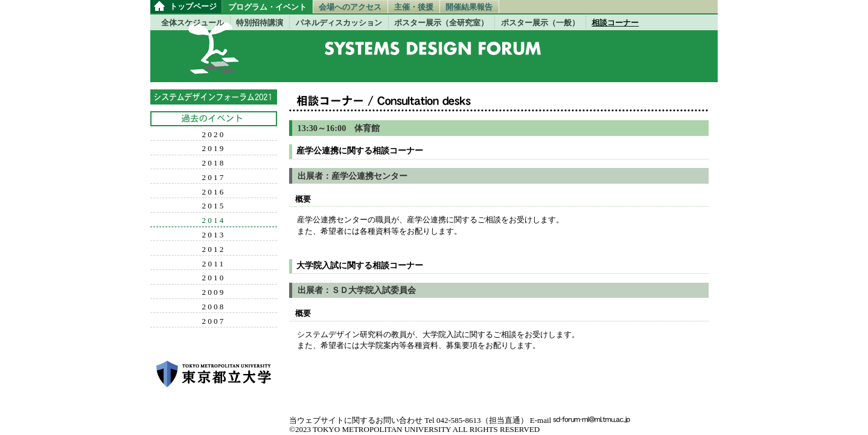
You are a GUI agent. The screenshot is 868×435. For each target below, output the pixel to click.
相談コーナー (615, 23)
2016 (214, 192)
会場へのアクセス (350, 7)
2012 (214, 250)
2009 (214, 292)
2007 (214, 321)
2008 (214, 307)
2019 (214, 149)
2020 (214, 135)
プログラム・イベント (267, 7)
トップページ (193, 6)
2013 (214, 235)
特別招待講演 (260, 23)
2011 (214, 264)
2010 (214, 278)
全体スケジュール (193, 23)
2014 (214, 221)
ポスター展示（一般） (540, 23)
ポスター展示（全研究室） (441, 23)
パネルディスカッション (339, 23)
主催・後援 (414, 7)
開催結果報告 (469, 7)
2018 (214, 163)
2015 (214, 206)
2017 (214, 178)
